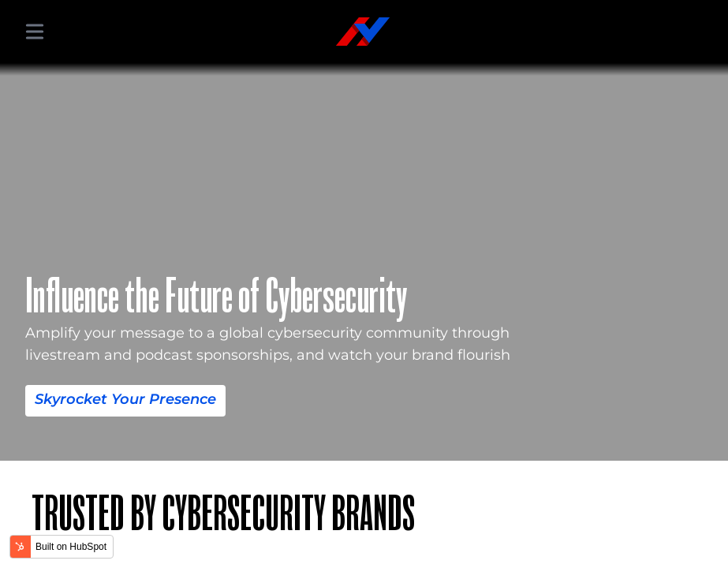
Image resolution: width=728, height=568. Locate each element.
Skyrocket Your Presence (106, 399)
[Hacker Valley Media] (363, 32)
